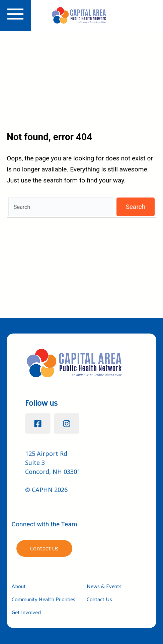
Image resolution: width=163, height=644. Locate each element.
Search (135, 207)
